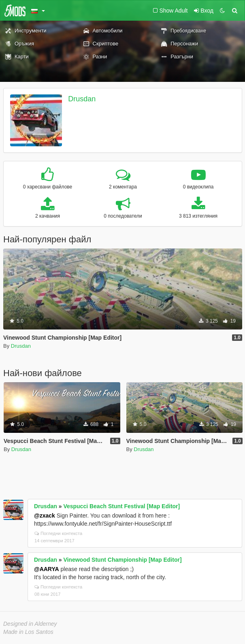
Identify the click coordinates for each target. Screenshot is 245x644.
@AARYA (47, 569)
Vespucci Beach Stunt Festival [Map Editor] (121, 506)
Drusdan (82, 99)
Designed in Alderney (30, 624)
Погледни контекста (58, 533)
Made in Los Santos (28, 632)
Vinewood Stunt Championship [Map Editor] (122, 560)
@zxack (45, 516)
